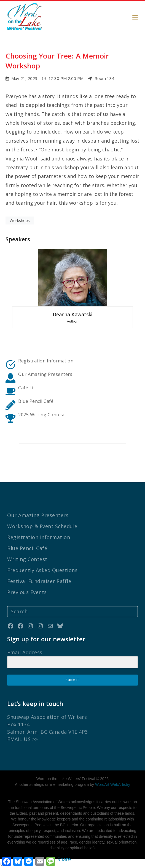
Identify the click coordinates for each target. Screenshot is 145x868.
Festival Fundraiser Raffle (39, 581)
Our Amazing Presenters (45, 374)
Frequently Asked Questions (42, 570)
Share (64, 859)
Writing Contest (27, 559)
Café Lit (27, 388)
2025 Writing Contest (41, 415)
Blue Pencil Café (27, 548)
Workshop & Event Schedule (42, 526)
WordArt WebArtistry (113, 784)
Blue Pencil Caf (35, 401)
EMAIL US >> (23, 739)
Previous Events (27, 592)
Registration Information (46, 361)
